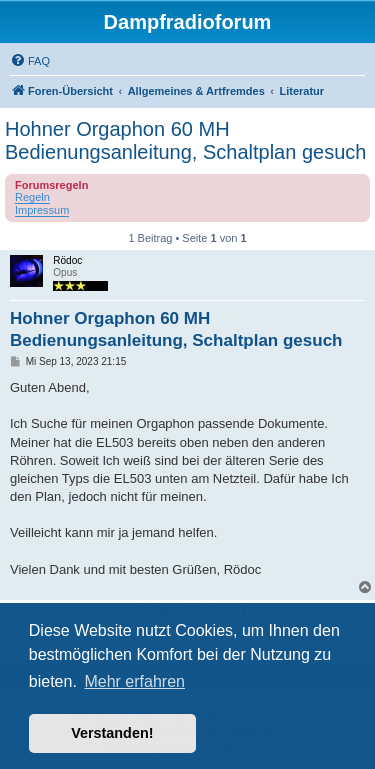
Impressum (42, 210)
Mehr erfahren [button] (134, 681)
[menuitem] (30, 61)
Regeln (32, 197)
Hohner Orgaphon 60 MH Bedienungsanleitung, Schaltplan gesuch (185, 140)
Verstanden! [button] (112, 733)
